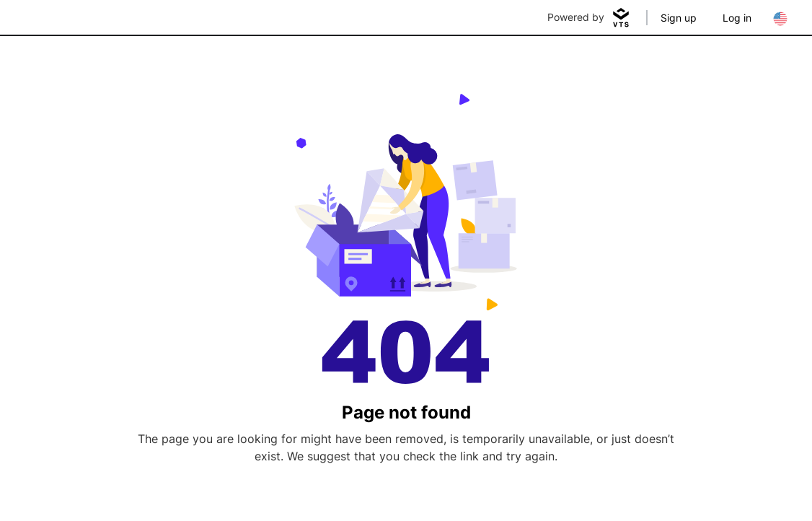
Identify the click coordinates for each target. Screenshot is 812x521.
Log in (737, 18)
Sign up (679, 18)
